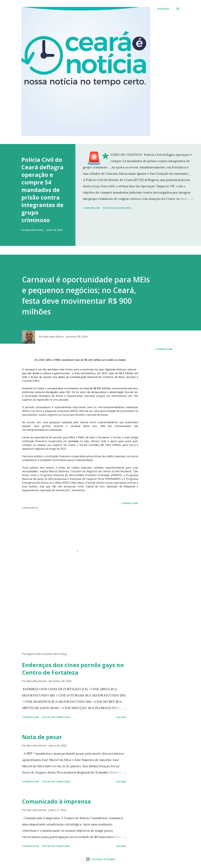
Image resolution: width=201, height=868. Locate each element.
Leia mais (121, 717)
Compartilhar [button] (91, 208)
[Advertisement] (75, 613)
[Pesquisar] (163, 9)
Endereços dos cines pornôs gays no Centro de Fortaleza (73, 669)
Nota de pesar (42, 737)
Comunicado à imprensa (56, 801)
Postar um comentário (117, 208)
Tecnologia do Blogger (100, 859)
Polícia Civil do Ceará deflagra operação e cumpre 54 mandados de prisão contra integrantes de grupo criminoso (42, 190)
